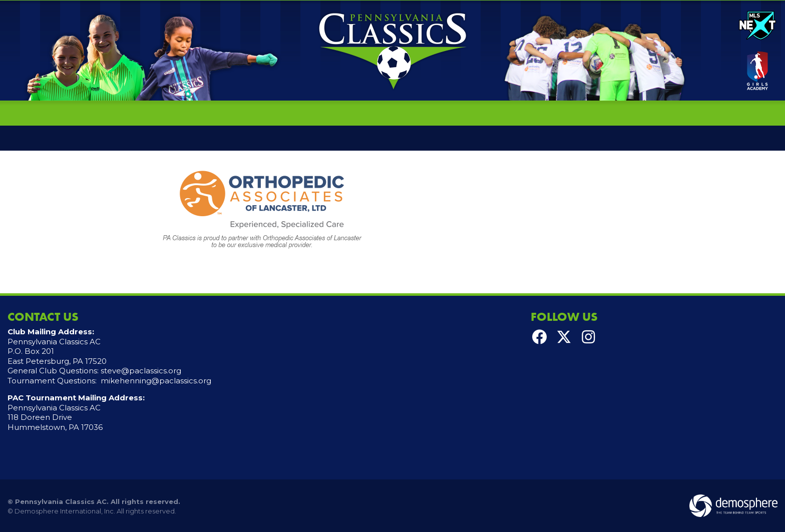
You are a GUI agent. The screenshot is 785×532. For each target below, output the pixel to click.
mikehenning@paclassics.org (156, 381)
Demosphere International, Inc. (65, 511)
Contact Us (43, 317)
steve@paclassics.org (141, 371)
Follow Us (564, 317)
